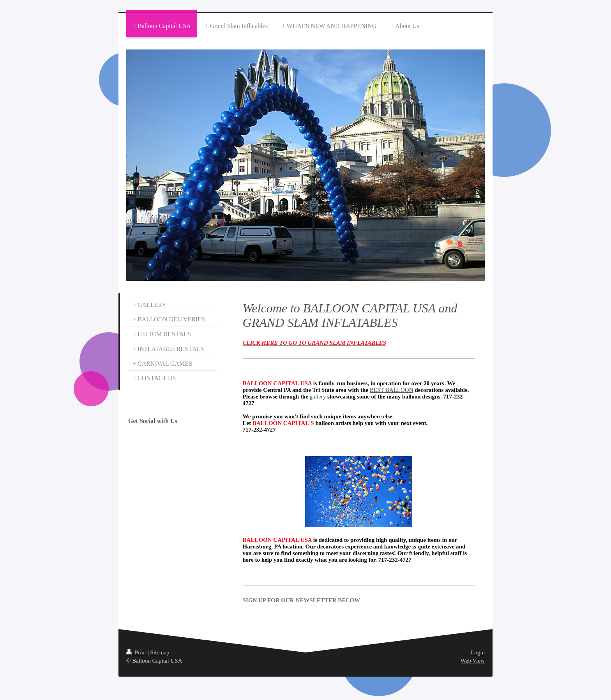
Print (137, 652)
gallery (318, 397)
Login (478, 652)
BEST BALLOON (392, 390)
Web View (473, 661)
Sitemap (160, 652)
